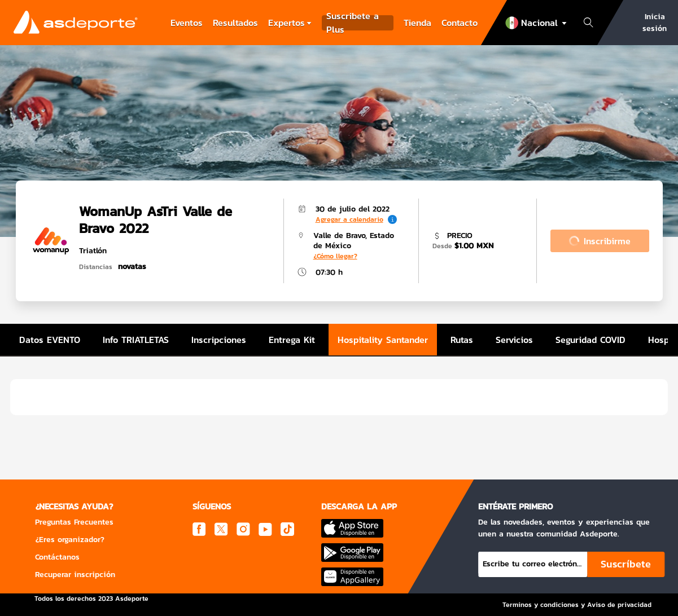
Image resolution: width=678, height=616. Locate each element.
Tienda (417, 23)
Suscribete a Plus (353, 23)
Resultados (235, 23)
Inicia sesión (655, 23)
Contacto (460, 23)
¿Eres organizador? (70, 540)
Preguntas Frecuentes (74, 522)
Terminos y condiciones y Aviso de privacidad (577, 605)
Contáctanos (57, 557)
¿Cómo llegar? (335, 256)
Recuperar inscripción (75, 575)
